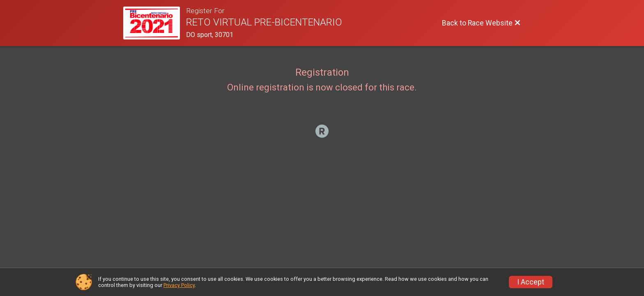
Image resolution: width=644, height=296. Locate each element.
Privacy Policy (179, 285)
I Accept (531, 282)
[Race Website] (155, 23)
